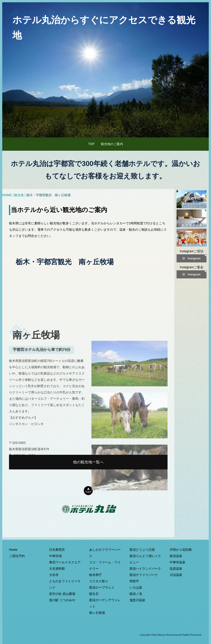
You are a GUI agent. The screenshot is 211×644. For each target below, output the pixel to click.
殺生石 (94, 594)
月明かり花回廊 (181, 550)
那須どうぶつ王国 (142, 550)
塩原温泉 (176, 569)
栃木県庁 (95, 575)
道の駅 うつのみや (62, 600)
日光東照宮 (57, 550)
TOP (91, 144)
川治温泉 (176, 575)
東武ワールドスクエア (65, 562)
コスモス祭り (99, 581)
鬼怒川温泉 (137, 600)
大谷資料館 (57, 569)
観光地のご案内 (112, 144)
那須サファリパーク (144, 575)
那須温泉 (176, 556)
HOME (7, 195)
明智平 (134, 581)
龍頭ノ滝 (136, 594)
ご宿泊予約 (17, 556)
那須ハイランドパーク (145, 569)
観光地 (19, 195)
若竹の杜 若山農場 (62, 594)
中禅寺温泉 (177, 562)
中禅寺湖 (55, 556)
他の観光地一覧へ (88, 462)
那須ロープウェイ (102, 587)
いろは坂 (136, 587)
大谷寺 (54, 575)
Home (13, 550)
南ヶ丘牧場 (97, 613)
